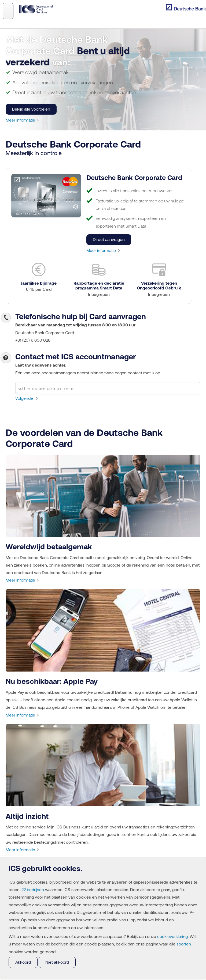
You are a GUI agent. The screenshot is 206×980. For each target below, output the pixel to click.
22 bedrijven (38, 888)
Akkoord (23, 962)
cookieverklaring (175, 936)
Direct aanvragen (109, 242)
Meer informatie (21, 121)
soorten (16, 951)
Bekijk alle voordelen (31, 111)
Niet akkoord (58, 962)
